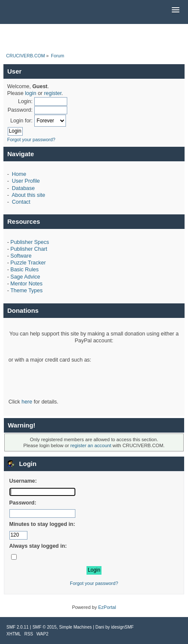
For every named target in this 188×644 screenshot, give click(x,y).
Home (19, 174)
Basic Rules (24, 270)
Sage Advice (25, 277)
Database (23, 188)
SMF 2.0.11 (18, 627)
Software (21, 256)
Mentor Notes (26, 284)
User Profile (26, 181)
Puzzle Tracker (28, 263)
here (27, 402)
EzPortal (107, 607)
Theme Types (26, 291)
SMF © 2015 (45, 627)
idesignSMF (122, 627)
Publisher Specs (30, 242)
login (30, 93)
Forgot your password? (31, 139)
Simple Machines (75, 627)
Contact (21, 202)
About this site (28, 195)
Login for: (21, 121)
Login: (25, 101)
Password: (20, 110)
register (53, 93)
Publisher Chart (29, 249)
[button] (176, 10)
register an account (91, 445)
